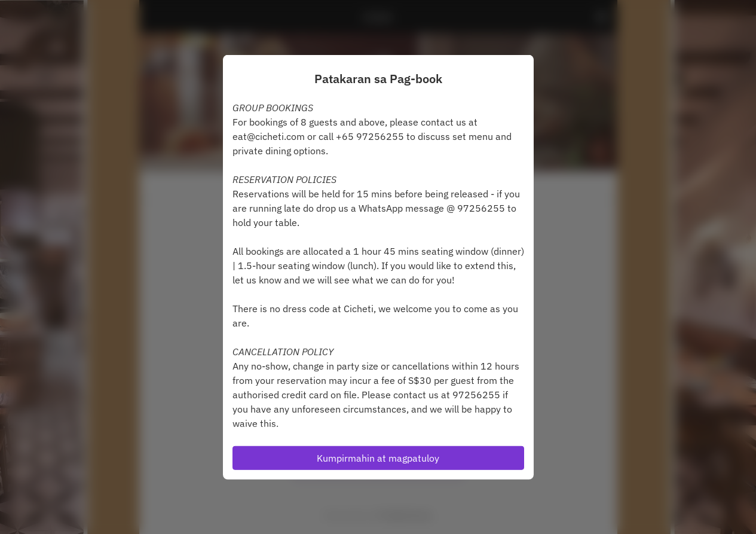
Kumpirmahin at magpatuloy (378, 458)
